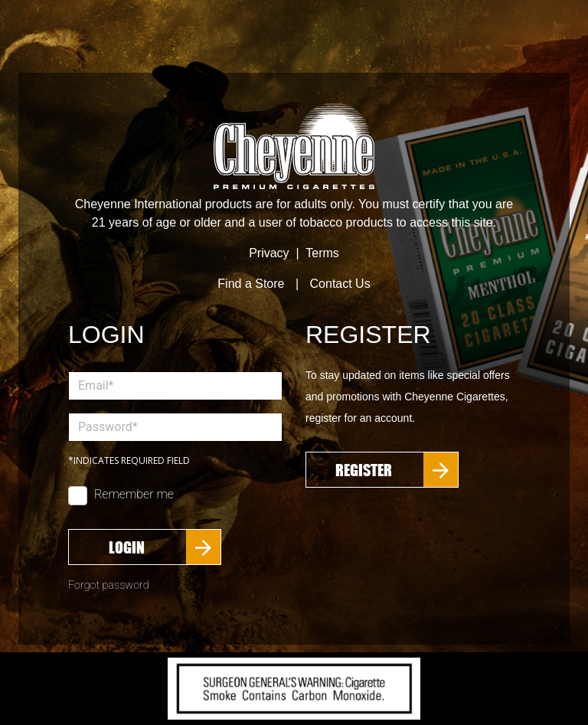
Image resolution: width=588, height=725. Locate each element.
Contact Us (340, 284)
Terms (322, 253)
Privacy (269, 253)
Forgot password (109, 585)
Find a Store (251, 284)
